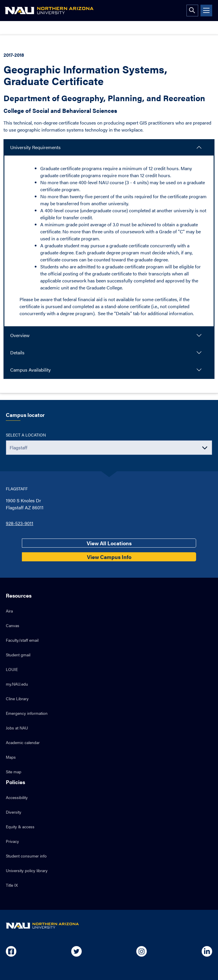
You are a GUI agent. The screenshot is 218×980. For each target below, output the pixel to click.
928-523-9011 (20, 523)
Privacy (12, 841)
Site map (14, 772)
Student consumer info (26, 856)
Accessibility (17, 797)
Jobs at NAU (17, 728)
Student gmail (18, 655)
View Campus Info (109, 557)
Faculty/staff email (22, 640)
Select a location (26, 435)
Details (17, 352)
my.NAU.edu (17, 684)
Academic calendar (23, 742)
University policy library (27, 870)
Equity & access (20, 827)
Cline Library (17, 698)
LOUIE (12, 669)
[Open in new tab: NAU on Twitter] (76, 951)
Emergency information (27, 713)
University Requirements (35, 147)
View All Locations (109, 543)
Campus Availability (30, 370)
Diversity (14, 812)
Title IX (12, 885)
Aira (9, 611)
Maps (11, 757)
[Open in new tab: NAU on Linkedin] (207, 951)
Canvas (13, 625)
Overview (20, 335)
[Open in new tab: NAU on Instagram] (142, 951)
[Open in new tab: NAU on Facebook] (11, 951)
